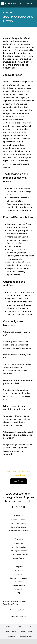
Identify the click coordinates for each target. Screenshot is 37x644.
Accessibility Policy (26, 637)
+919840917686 (22, 610)
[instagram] (21, 507)
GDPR (29, 627)
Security (18, 627)
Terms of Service (11, 632)
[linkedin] (24, 507)
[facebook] (13, 507)
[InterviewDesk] (11, 3)
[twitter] (17, 507)
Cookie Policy (11, 637)
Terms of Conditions (26, 632)
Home (8, 627)
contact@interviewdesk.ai (18, 616)
